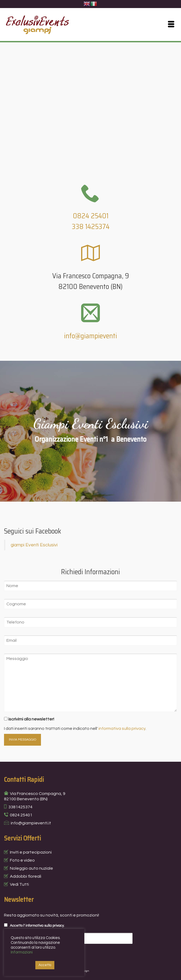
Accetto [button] (45, 965)
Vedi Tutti (19, 884)
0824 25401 (91, 216)
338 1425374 (91, 226)
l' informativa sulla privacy (44, 926)
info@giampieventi (90, 336)
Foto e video (22, 860)
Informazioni (22, 952)
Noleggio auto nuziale (31, 868)
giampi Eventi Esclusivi (34, 545)
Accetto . (34, 925)
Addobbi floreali (26, 876)
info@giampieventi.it (31, 823)
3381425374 (20, 807)
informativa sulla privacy (122, 729)
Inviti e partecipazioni (31, 852)
